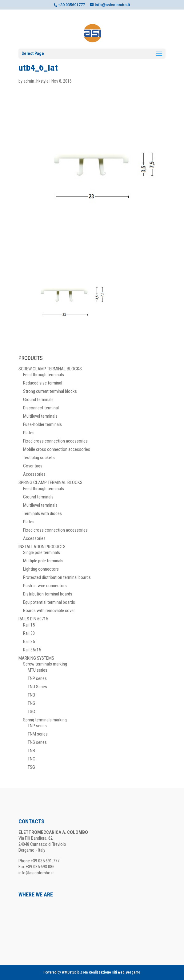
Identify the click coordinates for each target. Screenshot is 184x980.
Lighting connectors (41, 569)
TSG (31, 712)
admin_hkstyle (36, 81)
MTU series (38, 670)
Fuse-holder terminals (42, 424)
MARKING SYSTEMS (36, 658)
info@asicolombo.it (36, 873)
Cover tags (33, 466)
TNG (32, 703)
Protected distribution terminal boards (57, 577)
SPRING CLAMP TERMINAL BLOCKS (50, 482)
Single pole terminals (42, 552)
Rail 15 (29, 625)
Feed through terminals (44, 375)
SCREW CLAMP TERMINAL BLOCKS (50, 369)
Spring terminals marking (45, 720)
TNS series (37, 742)
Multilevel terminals (40, 416)
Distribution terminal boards (48, 594)
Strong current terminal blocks (50, 391)
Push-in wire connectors (45, 586)
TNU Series (37, 687)
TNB (31, 695)
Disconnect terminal (41, 408)
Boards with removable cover (49, 611)
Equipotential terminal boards (49, 602)
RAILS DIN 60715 (33, 619)
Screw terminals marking (45, 664)
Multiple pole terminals (43, 561)
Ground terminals (38, 400)
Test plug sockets (39, 458)
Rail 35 (29, 642)
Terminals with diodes (42, 513)
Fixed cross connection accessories (55, 441)
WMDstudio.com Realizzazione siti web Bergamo (101, 972)
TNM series (38, 734)
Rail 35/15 (32, 650)
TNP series (37, 678)
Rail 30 (29, 633)
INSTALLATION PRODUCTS (42, 547)
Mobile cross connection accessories (57, 449)
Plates (29, 433)
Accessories (34, 474)
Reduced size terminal (43, 383)
